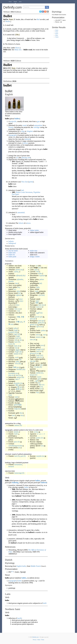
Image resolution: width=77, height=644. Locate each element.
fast (26, 182)
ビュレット (41, 434)
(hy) (24, 275)
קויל (38, 392)
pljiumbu (20, 279)
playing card (26, 158)
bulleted (27, 139)
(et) (20, 338)
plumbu (11, 281)
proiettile (17, 383)
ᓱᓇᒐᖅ (18, 379)
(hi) (18, 367)
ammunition (38, 125)
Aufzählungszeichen (15, 446)
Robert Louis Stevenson (24, 192)
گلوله (38, 313)
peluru (19, 377)
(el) (20, 354)
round (25, 125)
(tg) (34, 361)
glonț (40, 323)
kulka (15, 328)
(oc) (41, 307)
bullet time (34, 251)
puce (16, 442)
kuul (17, 338)
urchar (36, 432)
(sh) (42, 337)
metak (38, 337)
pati (22, 456)
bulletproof (12, 243)
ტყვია (18, 350)
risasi (10, 395)
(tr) (42, 373)
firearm (11, 127)
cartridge (36, 127)
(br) (19, 293)
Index (20, 2)
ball (23, 190)
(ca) (19, 309)
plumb (18, 270)
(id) (23, 377)
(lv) (42, 438)
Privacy (35, 640)
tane (31, 340)
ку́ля (18, 291)
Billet (57, 35)
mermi (38, 373)
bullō (45, 603)
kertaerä (11, 466)
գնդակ (19, 275)
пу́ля (38, 327)
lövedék (19, 369)
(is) (17, 373)
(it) (21, 383)
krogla (39, 349)
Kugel (17, 352)
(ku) (21, 413)
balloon (25, 143)
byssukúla (12, 373)
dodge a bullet (35, 257)
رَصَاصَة (17, 272)
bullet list (12, 255)
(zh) (21, 322)
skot (21, 340)
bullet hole (12, 253)
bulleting (15, 483)
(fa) (41, 313)
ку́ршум (19, 295)
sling (23, 131)
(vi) (43, 385)
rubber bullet (34, 230)
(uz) (39, 383)
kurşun (32, 375)
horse (29, 223)
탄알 (16, 409)
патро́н (39, 456)
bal (20, 360)
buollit (19, 618)
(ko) (20, 409)
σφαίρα (16, 354)
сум (40, 295)
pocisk (37, 317)
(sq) (22, 270)
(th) (41, 367)
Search (15, 2)
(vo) (41, 387)
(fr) (19, 346)
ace (17, 158)
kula (31, 319)
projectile (13, 121)
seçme (39, 377)
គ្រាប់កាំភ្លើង (18, 405)
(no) (43, 305)
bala (17, 283)
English (19, 566)
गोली (15, 367)
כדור (16, 364)
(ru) (41, 327)
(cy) (41, 389)
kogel (15, 334)
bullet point (12, 257)
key (12, 572)
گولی (36, 381)
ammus (17, 425)
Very (23, 182)
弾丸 (17, 385)
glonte (32, 325)
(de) (21, 352)
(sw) (42, 355)
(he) (20, 364)
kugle (16, 330)
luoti (16, 342)
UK (57, 20)
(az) (18, 287)
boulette (64, 15)
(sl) (42, 349)
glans (36, 270)
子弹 (22, 317)
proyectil (33, 353)
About (39, 640)
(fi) (19, 342)
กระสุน (37, 367)
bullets (17, 119)
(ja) (21, 387)
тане (44, 335)
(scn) (42, 345)
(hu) (24, 369)
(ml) (41, 283)
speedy (31, 182)
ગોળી (17, 358)
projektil (11, 332)
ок (37, 266)
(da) (16, 332)
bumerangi (18, 473)
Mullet (57, 37)
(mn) (43, 295)
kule (40, 305)
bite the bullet (13, 251)
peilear (44, 330)
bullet (16, 434)
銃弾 (17, 389)
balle (16, 346)
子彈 (18, 317)
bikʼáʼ (38, 301)
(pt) (43, 321)
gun (38, 121)
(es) (41, 351)
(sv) (41, 357)
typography (13, 135)
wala (18, 311)
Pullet (57, 32)
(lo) (40, 268)
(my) (21, 299)
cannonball (21, 212)
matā (37, 291)
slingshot (30, 131)
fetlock (21, 223)
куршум (42, 275)
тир (31, 361)
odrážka (16, 432)
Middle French (36, 566)
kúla (16, 340)
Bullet (57, 30)
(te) (41, 365)
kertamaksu (18, 465)
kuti (16, 456)
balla (38, 287)
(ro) (43, 323)
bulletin (11, 241)
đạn (40, 385)
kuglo (18, 336)
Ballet (57, 34)
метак (38, 335)
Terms (43, 640)
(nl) (19, 334)
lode (37, 272)
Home (10, 2)
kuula (10, 344)
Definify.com (35, 637)
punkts (38, 438)
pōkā (17, 362)
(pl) (41, 317)
